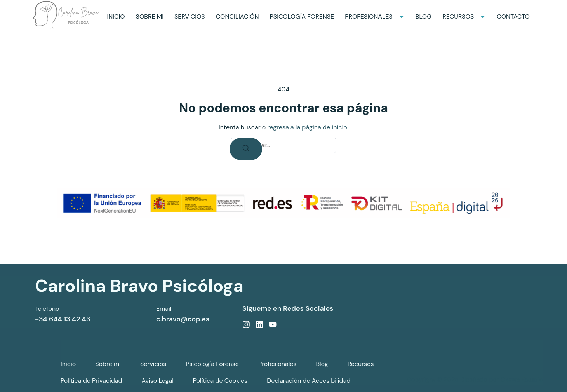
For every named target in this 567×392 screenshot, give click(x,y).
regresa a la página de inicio (307, 127)
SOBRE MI (150, 17)
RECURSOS (464, 17)
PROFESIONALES (375, 17)
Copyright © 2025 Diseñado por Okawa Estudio (475, 379)
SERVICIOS (190, 17)
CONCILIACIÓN (237, 17)
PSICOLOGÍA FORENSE (302, 17)
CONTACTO (513, 17)
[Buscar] (246, 149)
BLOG (424, 17)
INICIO (116, 17)
